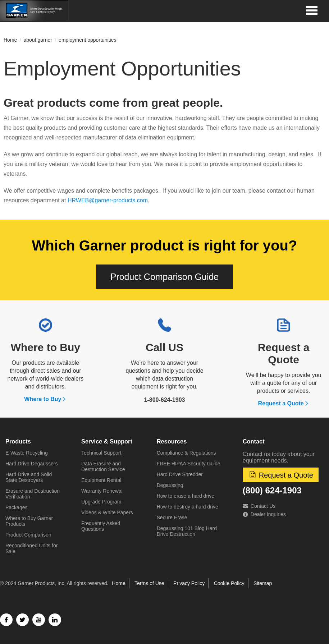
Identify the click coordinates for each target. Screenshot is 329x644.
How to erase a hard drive (186, 496)
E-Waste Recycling (27, 453)
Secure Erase (172, 517)
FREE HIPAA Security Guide (189, 464)
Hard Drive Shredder (180, 474)
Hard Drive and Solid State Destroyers (29, 477)
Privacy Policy (189, 583)
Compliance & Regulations (186, 453)
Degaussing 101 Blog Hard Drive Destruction (187, 531)
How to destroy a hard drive (188, 507)
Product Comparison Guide (165, 277)
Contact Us (259, 506)
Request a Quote (284, 353)
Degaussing (170, 485)
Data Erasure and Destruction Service (103, 466)
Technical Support (101, 453)
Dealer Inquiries (264, 514)
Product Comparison (28, 535)
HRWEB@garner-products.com (108, 200)
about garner (38, 40)
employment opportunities (87, 40)
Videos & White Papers (107, 512)
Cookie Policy (229, 583)
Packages (16, 507)
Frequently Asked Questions (101, 526)
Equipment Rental (101, 480)
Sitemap (263, 583)
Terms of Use (149, 583)
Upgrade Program (101, 502)
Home (10, 40)
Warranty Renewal (102, 491)
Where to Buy (45, 347)
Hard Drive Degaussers (32, 464)
